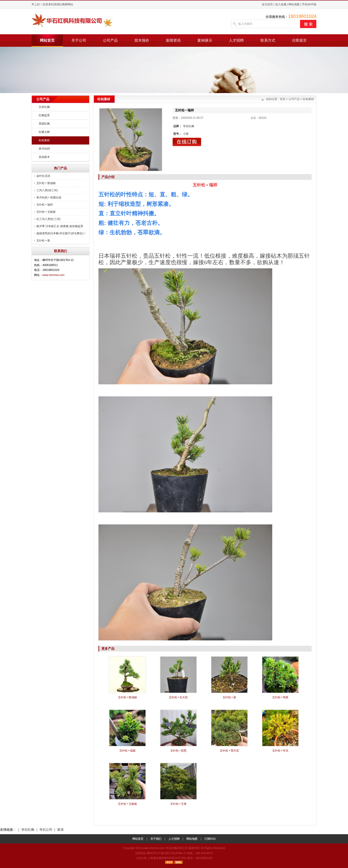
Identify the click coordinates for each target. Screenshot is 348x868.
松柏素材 (44, 140)
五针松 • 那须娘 (46, 183)
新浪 (60, 830)
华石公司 (46, 830)
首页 (283, 99)
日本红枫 (44, 107)
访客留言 (299, 40)
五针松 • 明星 (280, 697)
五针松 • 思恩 (179, 751)
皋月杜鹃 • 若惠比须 (49, 197)
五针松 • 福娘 (128, 751)
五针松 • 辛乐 (280, 751)
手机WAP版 (309, 4)
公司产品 (110, 40)
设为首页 (267, 4)
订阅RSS (210, 839)
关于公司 (79, 40)
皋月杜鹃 (44, 149)
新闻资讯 (173, 40)
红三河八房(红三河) (48, 219)
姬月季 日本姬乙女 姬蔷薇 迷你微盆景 (60, 226)
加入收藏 (281, 4)
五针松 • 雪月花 (229, 751)
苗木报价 (142, 40)
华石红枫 (28, 830)
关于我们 (156, 839)
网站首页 (47, 40)
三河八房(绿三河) (47, 190)
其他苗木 (44, 157)
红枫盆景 (44, 115)
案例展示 (205, 40)
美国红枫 (44, 124)
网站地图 (294, 4)
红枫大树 (44, 132)
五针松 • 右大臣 (179, 697)
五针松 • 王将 (179, 804)
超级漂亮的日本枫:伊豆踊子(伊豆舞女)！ (61, 233)
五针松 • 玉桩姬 (46, 212)
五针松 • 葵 (43, 241)
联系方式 (268, 40)
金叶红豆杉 (43, 176)
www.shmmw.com (53, 275)
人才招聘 (236, 40)
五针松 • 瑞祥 (45, 205)
